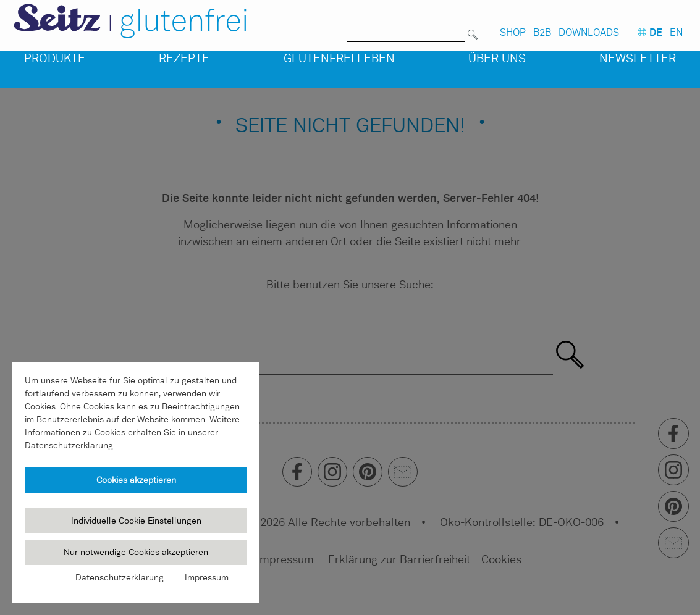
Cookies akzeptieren (136, 480)
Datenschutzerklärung (120, 577)
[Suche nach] (406, 27)
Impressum (207, 577)
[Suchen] (473, 27)
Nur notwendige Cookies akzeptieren (136, 552)
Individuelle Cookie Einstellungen (136, 521)
